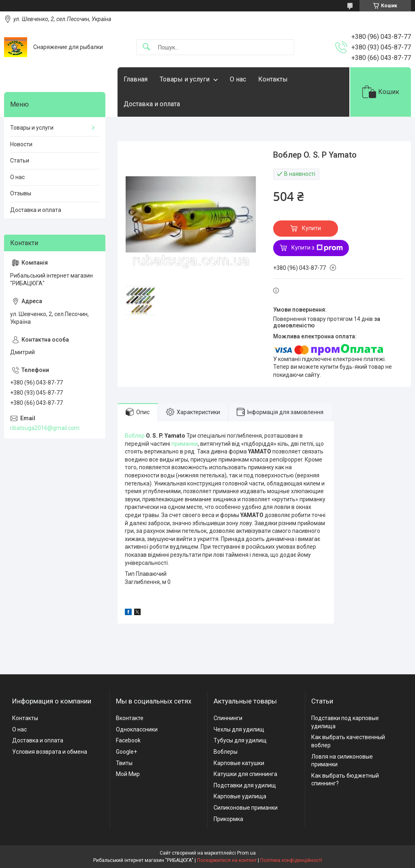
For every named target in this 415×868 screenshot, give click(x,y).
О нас (238, 79)
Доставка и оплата (152, 104)
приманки (185, 444)
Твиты (124, 763)
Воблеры (226, 752)
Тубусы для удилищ (240, 740)
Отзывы (21, 193)
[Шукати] (146, 47)
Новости (21, 144)
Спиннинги (228, 718)
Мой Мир (128, 774)
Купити (311, 228)
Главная (136, 79)
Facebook (128, 740)
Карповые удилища (240, 796)
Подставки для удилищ (245, 785)
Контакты (273, 79)
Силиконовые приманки (246, 808)
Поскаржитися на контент (227, 860)
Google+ (126, 752)
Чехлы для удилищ (239, 729)
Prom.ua (246, 853)
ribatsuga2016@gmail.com (45, 428)
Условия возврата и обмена (50, 752)
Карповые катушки (239, 763)
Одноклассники (137, 729)
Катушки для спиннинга (245, 774)
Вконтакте (130, 718)
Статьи (20, 160)
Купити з (317, 248)
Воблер (135, 436)
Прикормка (228, 819)
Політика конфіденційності (291, 860)
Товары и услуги (185, 79)
